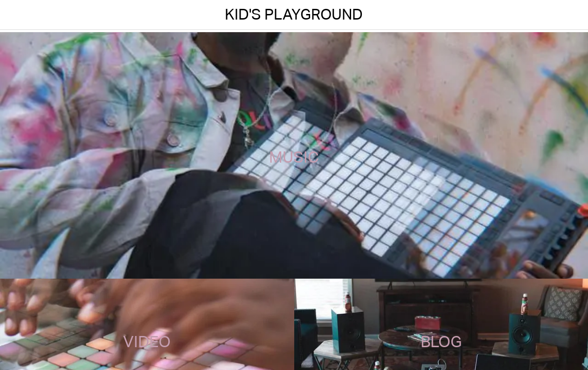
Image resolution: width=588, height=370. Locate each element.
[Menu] (15, 15)
